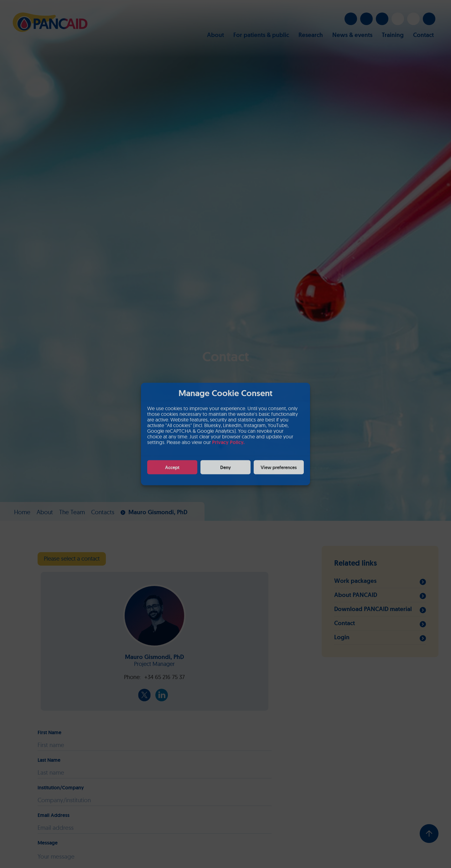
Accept (172, 467)
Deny (225, 467)
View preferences (279, 467)
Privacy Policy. (228, 442)
